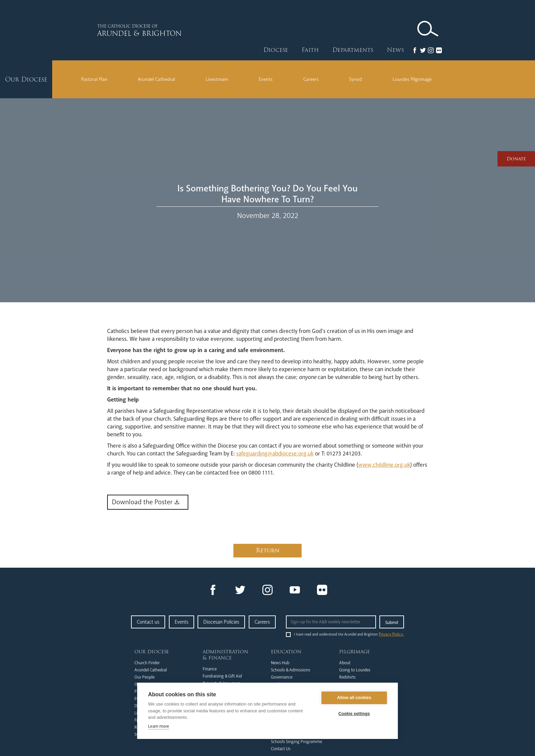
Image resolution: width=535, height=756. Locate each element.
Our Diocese (152, 652)
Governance (282, 677)
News (395, 50)
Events (266, 79)
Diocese (276, 50)
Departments (353, 50)
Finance (210, 669)
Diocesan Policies (221, 622)
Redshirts (347, 677)
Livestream (217, 79)
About (345, 663)
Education (286, 652)
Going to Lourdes (355, 670)
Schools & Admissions (291, 670)
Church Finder (147, 663)
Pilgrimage (355, 652)
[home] (162, 30)
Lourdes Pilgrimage (412, 79)
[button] (276, 50)
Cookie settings (354, 714)
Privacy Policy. (391, 634)
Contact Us (281, 749)
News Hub (280, 663)
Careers (311, 79)
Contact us (148, 622)
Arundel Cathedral (156, 79)
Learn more (159, 727)
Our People (144, 677)
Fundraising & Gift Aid (222, 676)
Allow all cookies (354, 698)
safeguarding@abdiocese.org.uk (275, 454)
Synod (356, 79)
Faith (310, 50)
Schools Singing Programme (297, 742)
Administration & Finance (226, 655)
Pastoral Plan (94, 79)
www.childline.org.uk (384, 465)
